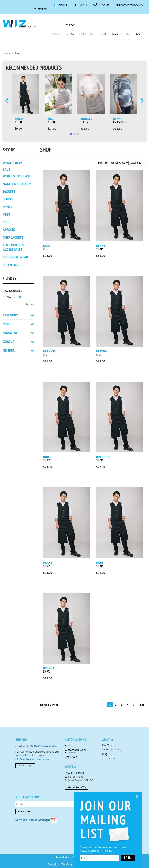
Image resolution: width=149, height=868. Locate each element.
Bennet (101, 246)
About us (108, 740)
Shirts (84, 122)
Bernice (49, 351)
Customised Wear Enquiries (76, 751)
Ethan (118, 119)
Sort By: (103, 163)
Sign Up (60, 5)
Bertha (101, 351)
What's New (12, 163)
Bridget (86, 119)
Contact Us (25, 766)
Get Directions (77, 787)
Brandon (103, 457)
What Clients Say (112, 750)
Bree (100, 562)
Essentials (120, 122)
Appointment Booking (129, 6)
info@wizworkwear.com (43, 746)
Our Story (108, 745)
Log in (80, 5)
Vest (46, 249)
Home (6, 53)
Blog (105, 754)
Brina (19, 119)
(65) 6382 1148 (25, 756)
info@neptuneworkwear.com (32, 759)
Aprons (19, 122)
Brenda (49, 668)
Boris (47, 457)
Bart (47, 246)
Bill (50, 119)
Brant (48, 562)
